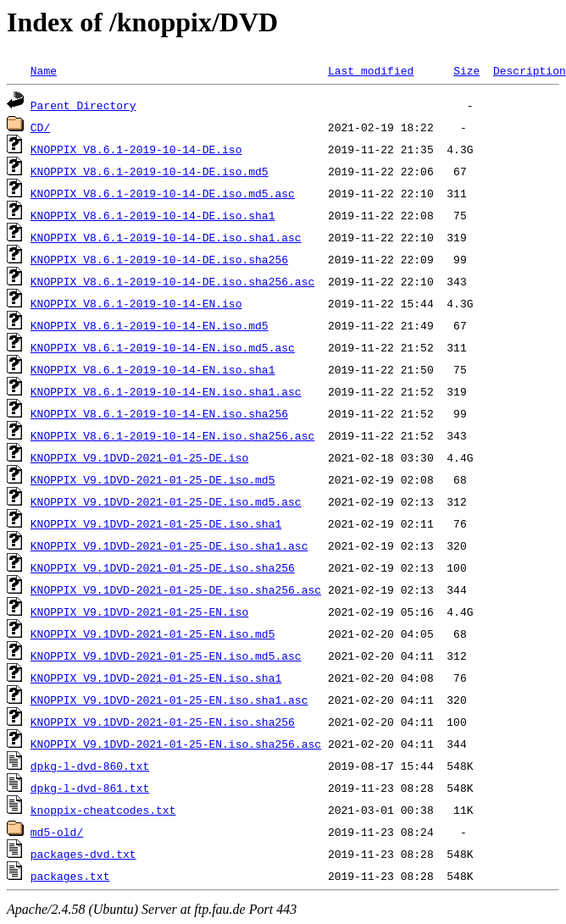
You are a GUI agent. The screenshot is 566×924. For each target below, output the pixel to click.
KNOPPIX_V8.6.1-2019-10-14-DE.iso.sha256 (159, 259)
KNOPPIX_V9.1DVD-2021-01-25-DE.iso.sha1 (156, 523)
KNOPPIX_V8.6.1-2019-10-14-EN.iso (136, 303)
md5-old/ (57, 832)
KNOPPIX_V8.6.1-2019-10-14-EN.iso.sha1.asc (166, 391)
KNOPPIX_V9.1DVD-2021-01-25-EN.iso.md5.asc (166, 656)
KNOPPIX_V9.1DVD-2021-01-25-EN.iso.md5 (153, 634)
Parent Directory (83, 105)
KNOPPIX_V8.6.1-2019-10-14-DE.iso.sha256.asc (172, 281)
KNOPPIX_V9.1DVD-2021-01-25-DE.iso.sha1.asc (169, 545)
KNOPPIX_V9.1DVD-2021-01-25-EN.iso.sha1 (156, 678)
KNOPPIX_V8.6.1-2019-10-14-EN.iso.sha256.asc (172, 435)
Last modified (371, 70)
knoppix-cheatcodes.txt (103, 810)
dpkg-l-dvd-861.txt (90, 788)
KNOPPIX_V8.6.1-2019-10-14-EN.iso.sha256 (159, 413)
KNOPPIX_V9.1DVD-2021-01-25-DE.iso (139, 457)
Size (466, 70)
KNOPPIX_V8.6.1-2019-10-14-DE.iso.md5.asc (163, 193)
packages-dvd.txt (83, 854)
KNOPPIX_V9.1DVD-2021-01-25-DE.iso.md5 (153, 479)
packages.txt (70, 876)
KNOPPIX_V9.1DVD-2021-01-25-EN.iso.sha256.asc (176, 744)
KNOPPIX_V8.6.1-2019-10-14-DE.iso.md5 (150, 171)
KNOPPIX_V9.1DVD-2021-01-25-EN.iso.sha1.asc (169, 700)
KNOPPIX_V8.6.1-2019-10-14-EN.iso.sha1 (153, 369)
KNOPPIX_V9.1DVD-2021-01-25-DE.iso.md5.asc (166, 501)
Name (44, 70)
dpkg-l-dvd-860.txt (90, 766)
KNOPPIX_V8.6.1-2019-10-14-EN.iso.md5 (150, 325)
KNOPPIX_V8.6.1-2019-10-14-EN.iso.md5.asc (163, 347)
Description (530, 70)
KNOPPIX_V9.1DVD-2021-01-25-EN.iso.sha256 (163, 722)
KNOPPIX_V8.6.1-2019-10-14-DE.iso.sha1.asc (166, 237)
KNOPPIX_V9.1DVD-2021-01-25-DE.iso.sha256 (163, 567)
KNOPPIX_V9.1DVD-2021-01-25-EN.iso (139, 611)
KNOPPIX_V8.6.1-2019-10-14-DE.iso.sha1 (153, 215)
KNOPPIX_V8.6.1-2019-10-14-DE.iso (136, 149)
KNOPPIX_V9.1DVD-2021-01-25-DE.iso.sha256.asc (176, 589)
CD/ (40, 127)
